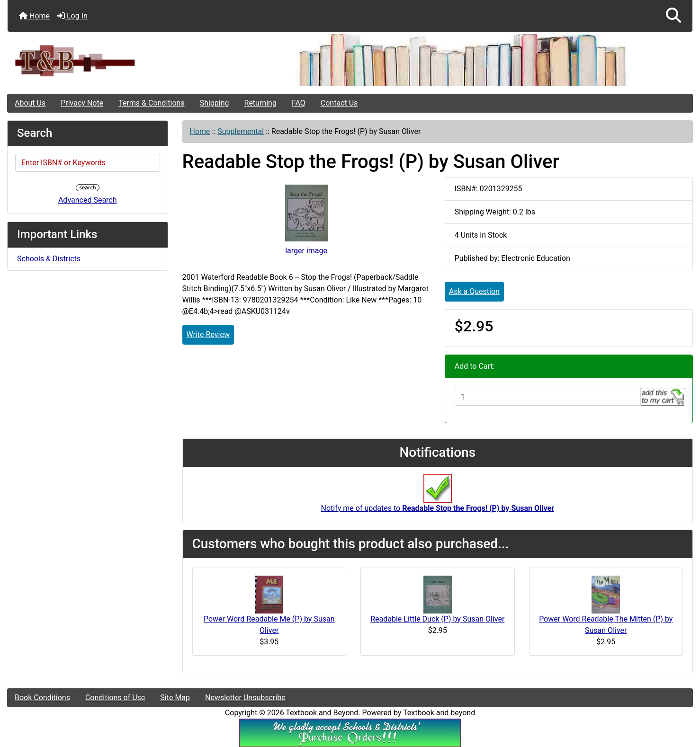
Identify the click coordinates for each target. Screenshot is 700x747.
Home (34, 16)
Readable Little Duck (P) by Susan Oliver (437, 619)
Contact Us (339, 103)
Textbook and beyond (439, 713)
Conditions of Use (115, 698)
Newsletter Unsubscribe (245, 698)
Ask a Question (474, 291)
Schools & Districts (49, 259)
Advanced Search (88, 200)
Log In (72, 16)
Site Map (175, 698)
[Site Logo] (122, 60)
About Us (30, 103)
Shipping (215, 103)
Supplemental (241, 131)
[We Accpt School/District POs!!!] (350, 732)
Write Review (208, 334)
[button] (673, 16)
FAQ (299, 103)
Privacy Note (82, 103)
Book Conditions (42, 698)
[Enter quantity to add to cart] (548, 397)
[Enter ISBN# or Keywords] (88, 163)
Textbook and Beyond (322, 713)
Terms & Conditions (152, 103)
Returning (260, 103)
